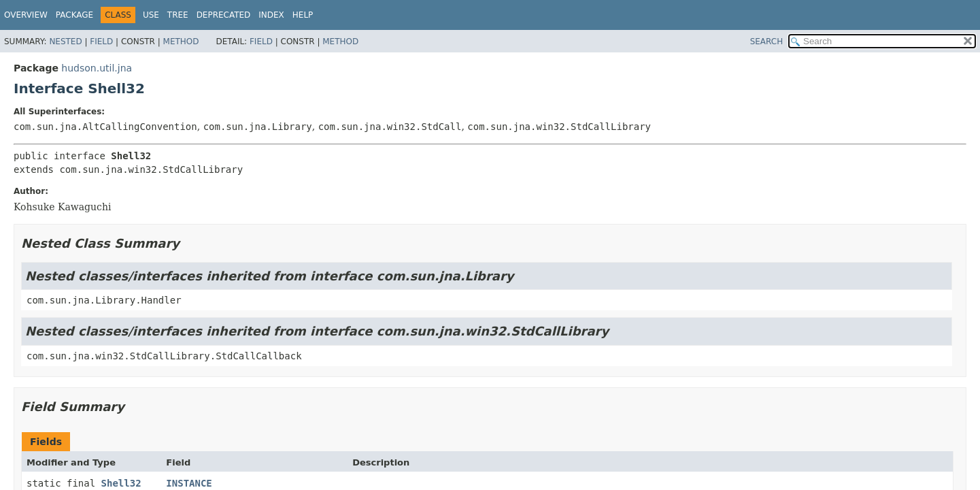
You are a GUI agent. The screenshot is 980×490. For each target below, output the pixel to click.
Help (303, 15)
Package (74, 15)
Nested (65, 42)
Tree (178, 15)
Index (271, 15)
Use (151, 15)
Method (181, 42)
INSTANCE (189, 483)
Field (101, 42)
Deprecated (224, 15)
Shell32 (121, 483)
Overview (26, 15)
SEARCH (767, 42)
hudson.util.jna (97, 68)
